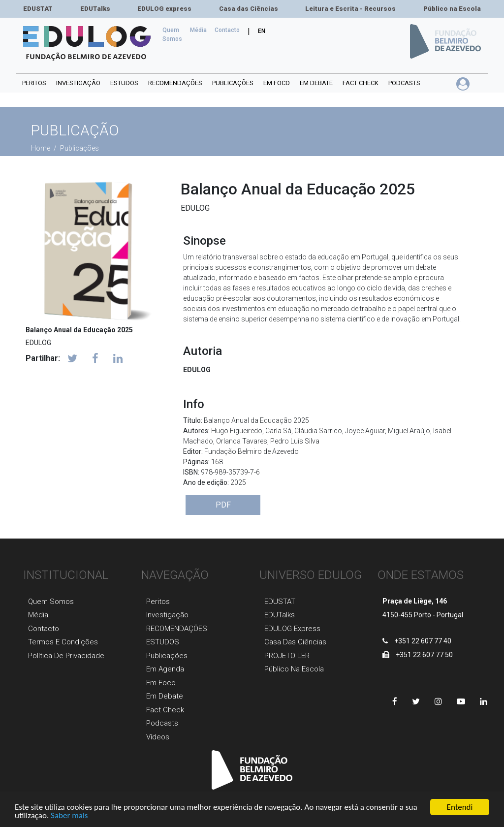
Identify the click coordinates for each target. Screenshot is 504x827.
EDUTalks (95, 9)
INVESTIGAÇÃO (78, 83)
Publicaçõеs (167, 656)
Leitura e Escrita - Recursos (350, 9)
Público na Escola (452, 9)
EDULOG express (164, 9)
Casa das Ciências (249, 9)
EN (262, 31)
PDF (223, 505)
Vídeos (158, 737)
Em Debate (165, 696)
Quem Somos (174, 34)
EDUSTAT (38, 9)
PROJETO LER (287, 656)
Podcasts (404, 83)
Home (41, 148)
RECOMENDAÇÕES (175, 83)
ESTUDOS (124, 83)
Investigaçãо (167, 615)
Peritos (34, 83)
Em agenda (165, 669)
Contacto (44, 629)
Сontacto (227, 30)
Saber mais (69, 816)
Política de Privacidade (66, 656)
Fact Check (361, 83)
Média (198, 30)
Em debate (316, 83)
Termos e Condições (63, 642)
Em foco (277, 83)
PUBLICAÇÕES (233, 83)
